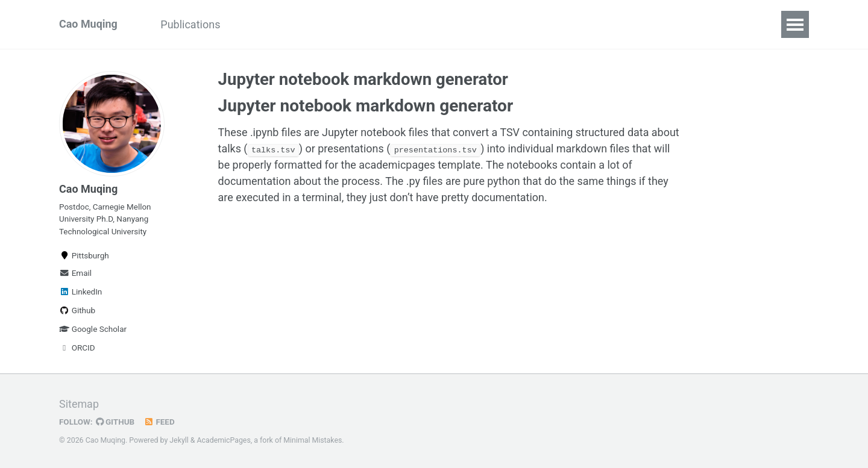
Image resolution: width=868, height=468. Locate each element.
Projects (262, 24)
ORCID (77, 348)
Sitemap (79, 405)
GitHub (115, 422)
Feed (160, 422)
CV (492, 24)
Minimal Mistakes (313, 441)
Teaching (383, 24)
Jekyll (179, 441)
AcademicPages (224, 441)
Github (77, 311)
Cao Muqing (88, 24)
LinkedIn (80, 292)
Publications (191, 24)
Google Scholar (93, 329)
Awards (445, 24)
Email (75, 273)
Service (322, 24)
